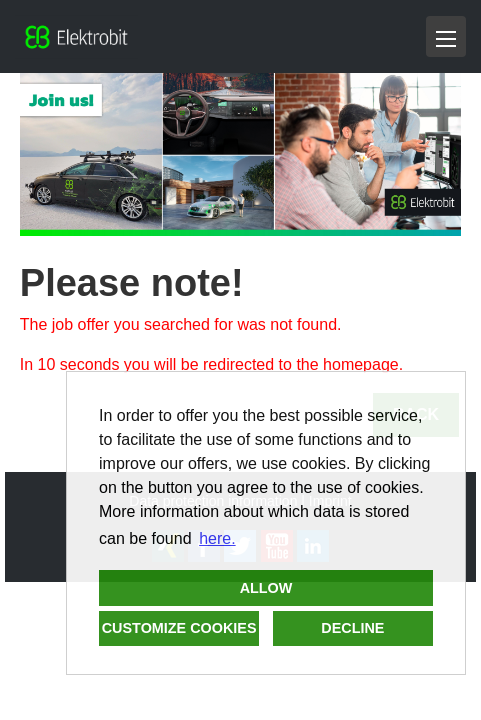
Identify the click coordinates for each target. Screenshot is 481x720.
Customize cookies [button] (179, 628)
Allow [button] (266, 588)
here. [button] (217, 538)
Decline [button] (352, 628)
